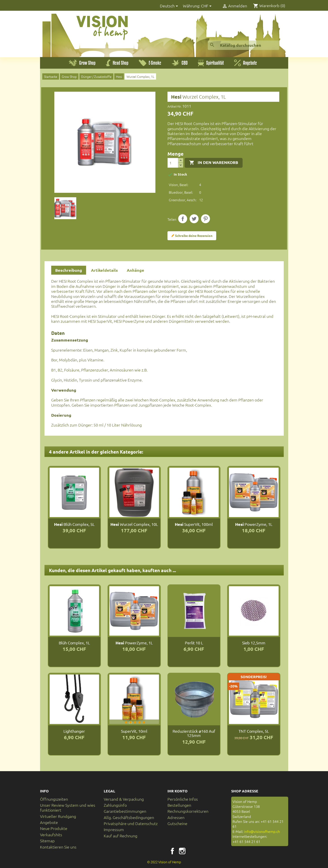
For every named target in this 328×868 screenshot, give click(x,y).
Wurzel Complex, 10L (134, 524)
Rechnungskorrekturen (188, 811)
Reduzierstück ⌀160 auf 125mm (194, 733)
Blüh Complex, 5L (74, 524)
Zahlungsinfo (115, 805)
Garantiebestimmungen (125, 811)
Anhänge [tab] (135, 270)
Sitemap (47, 841)
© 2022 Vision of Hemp (164, 862)
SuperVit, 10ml (134, 731)
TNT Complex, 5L (254, 731)
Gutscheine (177, 823)
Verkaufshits (51, 835)
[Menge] (173, 163)
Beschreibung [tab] (69, 270)
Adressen (176, 817)
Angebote (49, 822)
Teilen (183, 219)
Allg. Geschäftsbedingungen (129, 817)
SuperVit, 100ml (194, 524)
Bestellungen (179, 805)
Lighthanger (74, 731)
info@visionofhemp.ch (262, 831)
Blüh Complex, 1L (74, 643)
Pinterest (205, 219)
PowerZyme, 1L (254, 524)
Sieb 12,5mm (254, 643)
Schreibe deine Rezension (192, 236)
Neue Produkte (54, 828)
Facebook (172, 851)
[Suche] (243, 45)
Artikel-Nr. (174, 106)
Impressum (114, 829)
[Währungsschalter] (207, 6)
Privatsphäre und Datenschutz (131, 823)
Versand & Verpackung (124, 799)
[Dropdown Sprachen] (170, 6)
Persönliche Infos (183, 799)
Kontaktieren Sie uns (58, 847)
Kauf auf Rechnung (121, 836)
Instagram (182, 851)
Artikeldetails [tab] (104, 270)
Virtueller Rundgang (58, 816)
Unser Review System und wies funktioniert (68, 808)
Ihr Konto (178, 791)
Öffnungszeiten (54, 799)
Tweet (194, 219)
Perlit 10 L (194, 643)
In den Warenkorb (214, 163)
